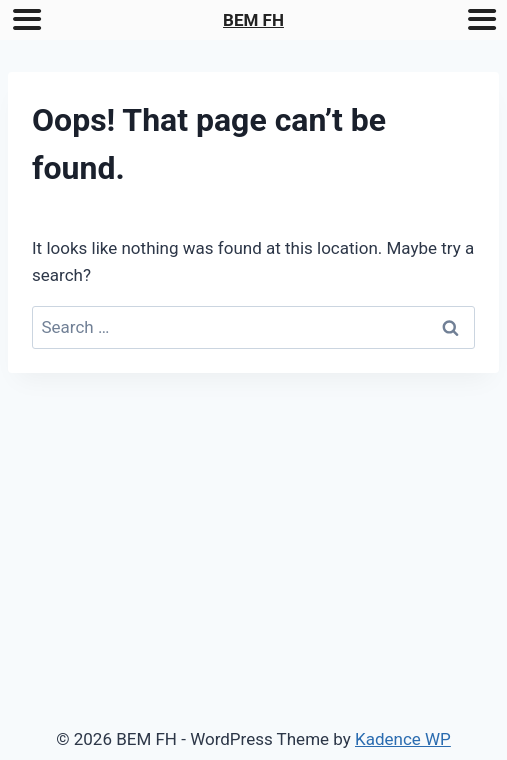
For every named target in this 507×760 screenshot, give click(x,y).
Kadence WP (403, 739)
